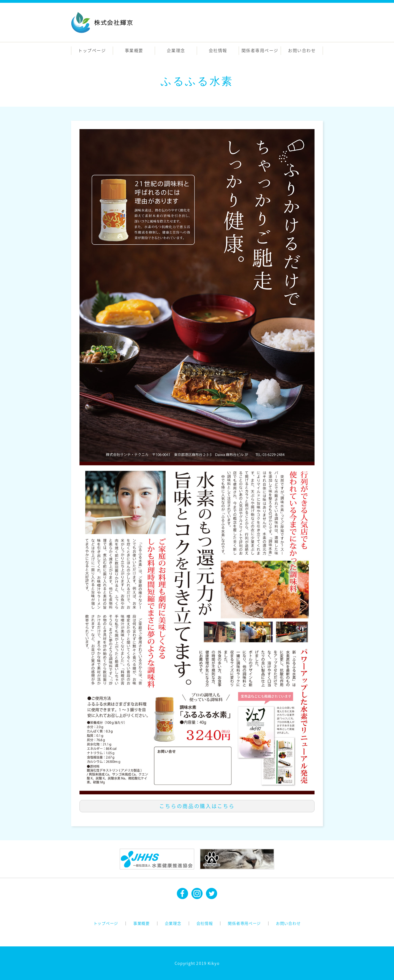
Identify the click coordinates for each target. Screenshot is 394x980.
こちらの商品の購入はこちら (197, 806)
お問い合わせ (302, 50)
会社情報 (218, 50)
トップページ (92, 50)
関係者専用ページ (260, 50)
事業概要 (134, 50)
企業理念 (176, 50)
